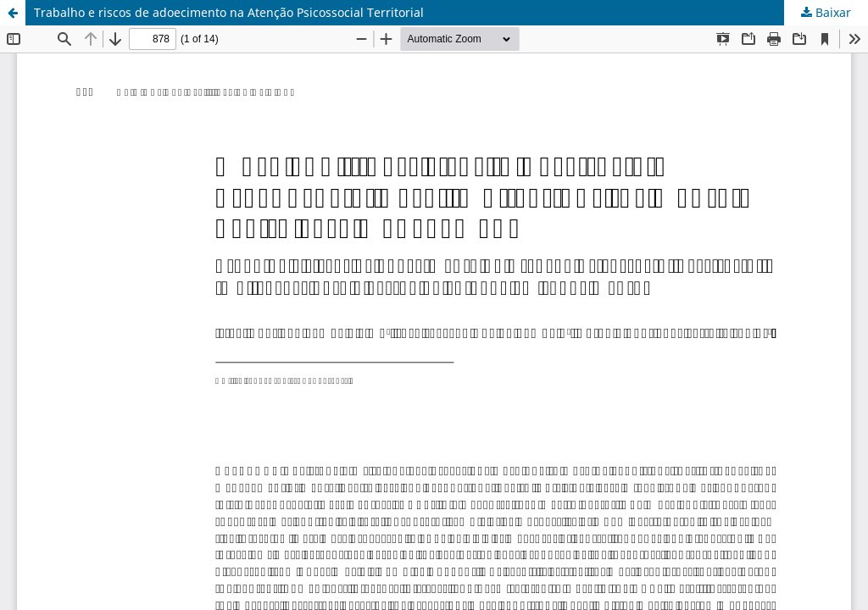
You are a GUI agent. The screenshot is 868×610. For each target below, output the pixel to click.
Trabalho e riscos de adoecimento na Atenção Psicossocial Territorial (229, 12)
